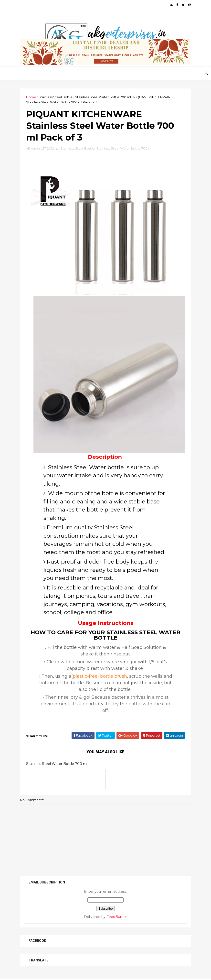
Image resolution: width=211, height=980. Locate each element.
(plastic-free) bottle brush (99, 676)
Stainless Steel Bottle (56, 97)
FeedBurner (117, 917)
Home (31, 97)
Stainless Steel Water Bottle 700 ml (103, 97)
